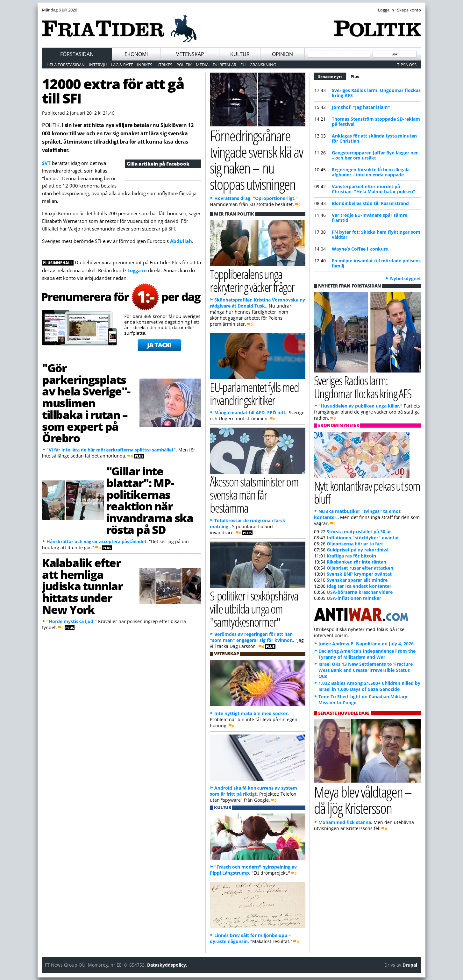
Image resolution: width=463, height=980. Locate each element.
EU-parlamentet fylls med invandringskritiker (254, 394)
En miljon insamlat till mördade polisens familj (376, 263)
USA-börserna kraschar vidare (360, 592)
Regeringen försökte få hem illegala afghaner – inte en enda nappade (371, 172)
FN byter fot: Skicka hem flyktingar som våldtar (376, 234)
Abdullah (181, 241)
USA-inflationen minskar (354, 598)
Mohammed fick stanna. (345, 822)
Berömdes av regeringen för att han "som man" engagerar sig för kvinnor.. (252, 637)
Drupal (410, 965)
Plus (355, 77)
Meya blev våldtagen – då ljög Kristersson (363, 800)
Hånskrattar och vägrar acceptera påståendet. (97, 541)
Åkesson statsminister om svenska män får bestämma (254, 495)
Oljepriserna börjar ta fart (355, 544)
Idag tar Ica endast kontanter (359, 586)
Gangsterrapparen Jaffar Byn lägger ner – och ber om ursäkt (375, 155)
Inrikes (145, 65)
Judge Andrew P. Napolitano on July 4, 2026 (366, 644)
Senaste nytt (332, 76)
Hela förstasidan (66, 65)
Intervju (98, 65)
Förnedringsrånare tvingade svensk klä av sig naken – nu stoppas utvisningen (256, 160)
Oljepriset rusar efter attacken (360, 568)
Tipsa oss (407, 65)
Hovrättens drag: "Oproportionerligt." (256, 198)
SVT (46, 163)
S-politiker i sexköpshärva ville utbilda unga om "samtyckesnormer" (254, 609)
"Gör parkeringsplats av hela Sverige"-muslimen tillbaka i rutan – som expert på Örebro (86, 403)
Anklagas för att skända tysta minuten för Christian (374, 138)
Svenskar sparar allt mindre (357, 580)
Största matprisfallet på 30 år (359, 532)
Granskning (263, 65)
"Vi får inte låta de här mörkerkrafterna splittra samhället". (112, 450)
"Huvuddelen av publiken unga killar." (360, 406)
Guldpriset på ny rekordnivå (358, 550)
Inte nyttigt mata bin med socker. (252, 713)
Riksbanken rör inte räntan (356, 562)
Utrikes (164, 65)
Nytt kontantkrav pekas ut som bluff (367, 492)
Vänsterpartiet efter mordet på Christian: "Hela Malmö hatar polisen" (374, 189)
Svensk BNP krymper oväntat (359, 574)
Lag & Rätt (122, 65)
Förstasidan (77, 54)
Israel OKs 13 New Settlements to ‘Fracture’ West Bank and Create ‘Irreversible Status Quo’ (366, 670)
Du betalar (224, 65)
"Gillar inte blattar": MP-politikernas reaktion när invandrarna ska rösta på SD (150, 500)
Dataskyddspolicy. (167, 965)
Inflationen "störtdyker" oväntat (363, 538)
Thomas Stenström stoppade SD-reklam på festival (376, 121)
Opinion (282, 54)
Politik (184, 65)
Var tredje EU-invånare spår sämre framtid (370, 218)
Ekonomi (136, 54)
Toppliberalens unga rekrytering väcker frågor (252, 281)
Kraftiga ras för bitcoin (351, 556)
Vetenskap (190, 54)
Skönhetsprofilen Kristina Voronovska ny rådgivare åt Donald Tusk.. (257, 303)
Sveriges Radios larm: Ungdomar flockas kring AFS (376, 93)
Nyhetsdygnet (406, 278)
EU (243, 65)
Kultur (240, 54)
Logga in (137, 270)
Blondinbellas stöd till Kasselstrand (370, 203)
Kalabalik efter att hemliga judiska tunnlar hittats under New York (82, 586)
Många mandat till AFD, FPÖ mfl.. (251, 412)
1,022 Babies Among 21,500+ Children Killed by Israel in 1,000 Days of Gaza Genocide (369, 686)
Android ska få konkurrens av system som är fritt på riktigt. (253, 791)
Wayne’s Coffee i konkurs (360, 249)
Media (202, 65)
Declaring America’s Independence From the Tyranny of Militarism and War (367, 654)
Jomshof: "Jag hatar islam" (361, 107)
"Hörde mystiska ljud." (72, 621)
